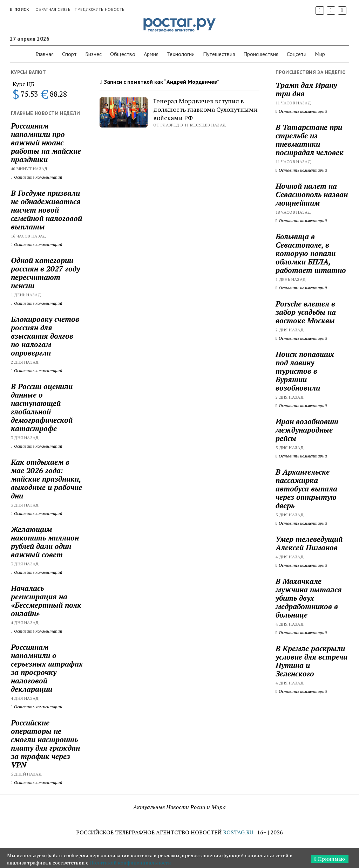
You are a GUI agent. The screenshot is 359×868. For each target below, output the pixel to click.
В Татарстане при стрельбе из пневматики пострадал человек (310, 140)
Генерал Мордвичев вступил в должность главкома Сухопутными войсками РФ (205, 109)
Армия (151, 54)
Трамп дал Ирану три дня (306, 89)
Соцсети (297, 54)
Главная (45, 54)
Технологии (181, 54)
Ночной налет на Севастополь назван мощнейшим (312, 194)
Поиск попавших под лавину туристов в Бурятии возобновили (305, 371)
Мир (320, 54)
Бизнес (93, 54)
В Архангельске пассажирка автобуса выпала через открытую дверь (306, 489)
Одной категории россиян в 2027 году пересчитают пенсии (45, 273)
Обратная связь (53, 9)
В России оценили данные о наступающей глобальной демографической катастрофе (42, 407)
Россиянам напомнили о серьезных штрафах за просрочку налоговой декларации (47, 668)
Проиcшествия (261, 54)
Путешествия (219, 54)
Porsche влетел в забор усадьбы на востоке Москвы (306, 312)
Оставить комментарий (37, 177)
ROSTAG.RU (238, 832)
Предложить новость (100, 9)
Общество (123, 54)
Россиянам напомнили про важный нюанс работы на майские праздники (46, 143)
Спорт (69, 54)
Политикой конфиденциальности (130, 863)
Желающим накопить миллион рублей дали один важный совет (45, 542)
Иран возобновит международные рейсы (307, 430)
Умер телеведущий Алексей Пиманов (309, 543)
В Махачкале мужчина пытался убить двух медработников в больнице (309, 598)
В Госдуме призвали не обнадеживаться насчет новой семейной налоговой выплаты (46, 210)
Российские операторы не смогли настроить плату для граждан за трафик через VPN (45, 744)
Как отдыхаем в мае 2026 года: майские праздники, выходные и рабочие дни (46, 479)
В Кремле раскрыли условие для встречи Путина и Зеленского (311, 661)
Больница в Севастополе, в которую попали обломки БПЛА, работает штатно (311, 253)
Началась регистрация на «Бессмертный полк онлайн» (46, 601)
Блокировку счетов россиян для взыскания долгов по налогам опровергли (45, 336)
